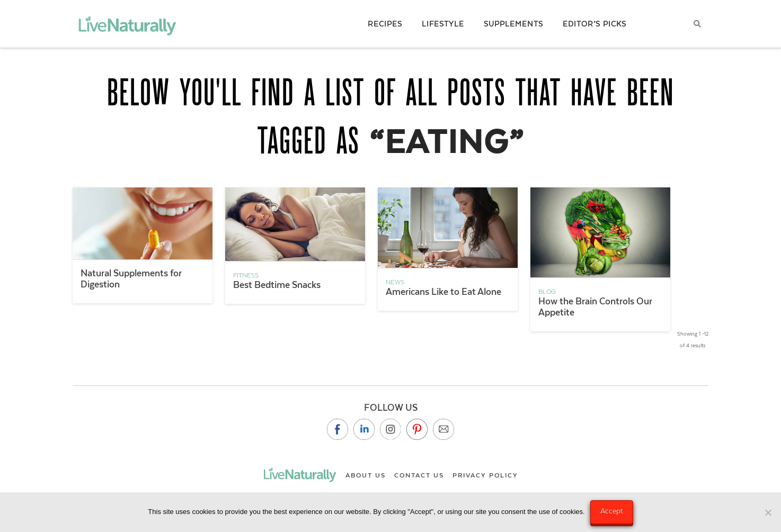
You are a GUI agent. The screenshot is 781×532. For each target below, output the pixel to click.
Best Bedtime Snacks (277, 285)
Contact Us (419, 475)
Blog (547, 292)
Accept (612, 511)
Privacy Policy (485, 475)
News (395, 282)
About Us (366, 475)
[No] (768, 512)
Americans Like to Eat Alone (443, 292)
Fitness (246, 275)
